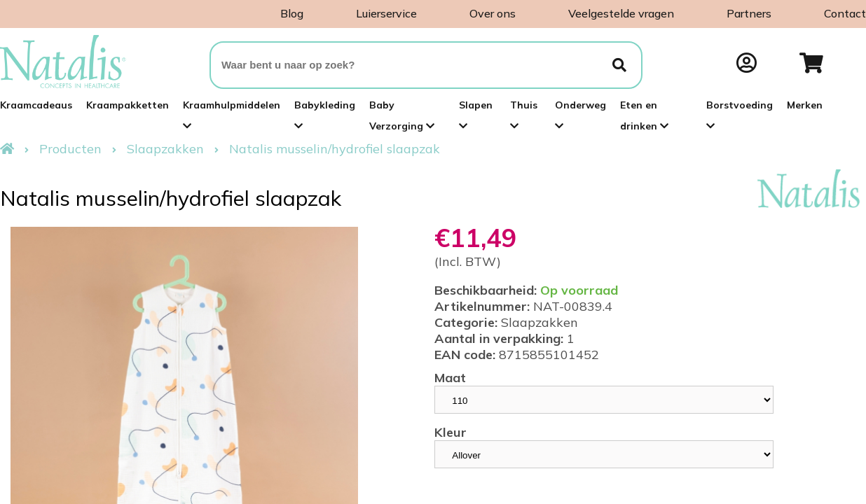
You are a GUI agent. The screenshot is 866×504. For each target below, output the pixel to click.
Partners (749, 13)
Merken (805, 105)
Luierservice (386, 13)
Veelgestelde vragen (621, 13)
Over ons (493, 13)
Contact (845, 13)
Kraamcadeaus (36, 105)
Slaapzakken (165, 149)
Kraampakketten (128, 105)
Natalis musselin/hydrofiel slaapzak (335, 149)
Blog (292, 13)
